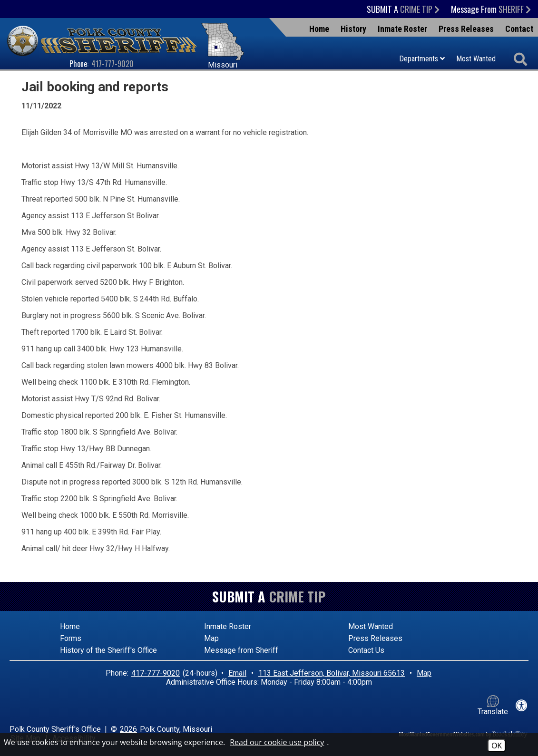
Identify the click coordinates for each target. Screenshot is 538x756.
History (353, 29)
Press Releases (466, 29)
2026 (128, 729)
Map (211, 638)
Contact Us (366, 650)
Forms (71, 638)
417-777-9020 (112, 64)
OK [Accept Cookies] (497, 746)
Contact (519, 29)
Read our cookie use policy (277, 742)
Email (237, 673)
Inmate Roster (402, 29)
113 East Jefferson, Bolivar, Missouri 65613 (332, 673)
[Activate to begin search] (520, 60)
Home (319, 29)
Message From (491, 9)
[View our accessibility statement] (522, 706)
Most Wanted (476, 59)
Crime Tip (297, 596)
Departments (422, 59)
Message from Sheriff (241, 650)
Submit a (403, 9)
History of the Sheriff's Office (108, 650)
